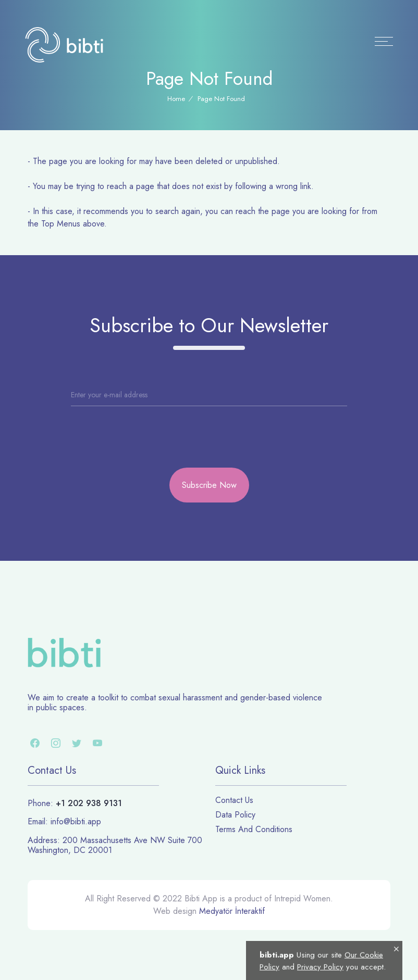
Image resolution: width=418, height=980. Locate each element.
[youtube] (97, 745)
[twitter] (77, 745)
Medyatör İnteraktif (232, 911)
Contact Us (234, 800)
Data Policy (235, 815)
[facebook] (35, 745)
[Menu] (384, 41)
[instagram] (56, 745)
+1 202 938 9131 (89, 803)
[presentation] (117, 426)
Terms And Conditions (254, 829)
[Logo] (64, 45)
